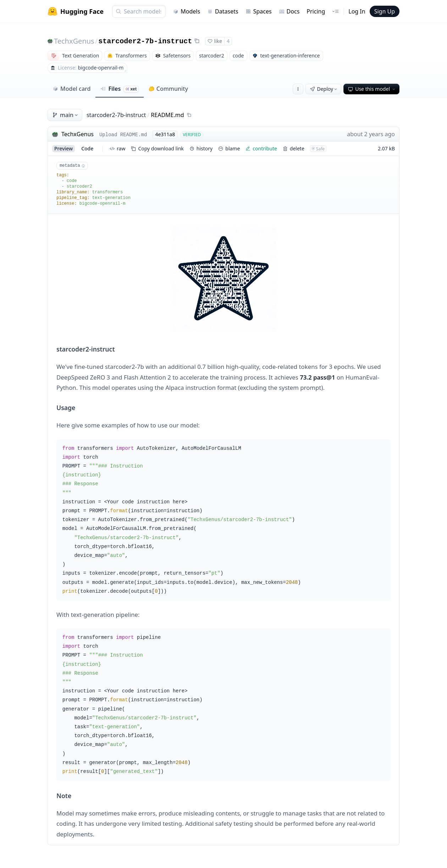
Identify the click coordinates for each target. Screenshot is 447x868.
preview (64, 148)
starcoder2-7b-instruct (145, 41)
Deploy (324, 89)
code (87, 148)
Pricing (316, 11)
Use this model (372, 89)
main (66, 115)
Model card (71, 89)
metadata (72, 166)
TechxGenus (74, 41)
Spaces (259, 11)
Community (168, 89)
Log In (357, 11)
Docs (289, 11)
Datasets (223, 11)
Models (186, 11)
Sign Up (385, 11)
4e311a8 (165, 134)
